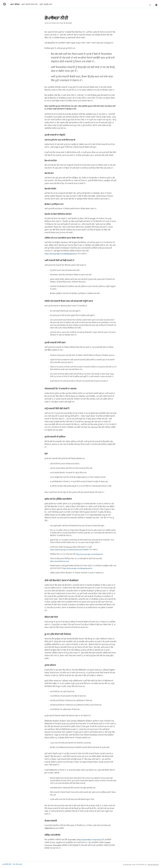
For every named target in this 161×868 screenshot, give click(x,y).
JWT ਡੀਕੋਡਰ (15, 4)
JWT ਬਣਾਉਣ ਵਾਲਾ (46, 4)
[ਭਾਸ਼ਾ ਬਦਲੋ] (156, 5)
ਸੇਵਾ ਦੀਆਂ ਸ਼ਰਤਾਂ (18, 864)
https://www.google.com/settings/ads (89, 554)
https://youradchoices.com (60, 561)
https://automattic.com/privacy (89, 840)
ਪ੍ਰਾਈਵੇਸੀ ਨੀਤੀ (7, 864)
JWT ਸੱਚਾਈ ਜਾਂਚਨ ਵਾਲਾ (30, 4)
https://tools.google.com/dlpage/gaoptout (61, 254)
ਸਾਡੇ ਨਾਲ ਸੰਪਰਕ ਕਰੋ (153, 865)
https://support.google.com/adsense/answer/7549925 (69, 550)
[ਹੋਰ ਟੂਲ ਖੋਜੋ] (150, 5)
